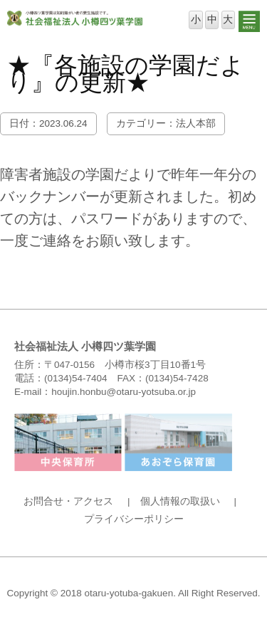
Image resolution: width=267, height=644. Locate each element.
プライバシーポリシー (134, 519)
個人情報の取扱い (180, 501)
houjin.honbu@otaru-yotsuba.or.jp (124, 392)
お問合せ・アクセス (68, 501)
